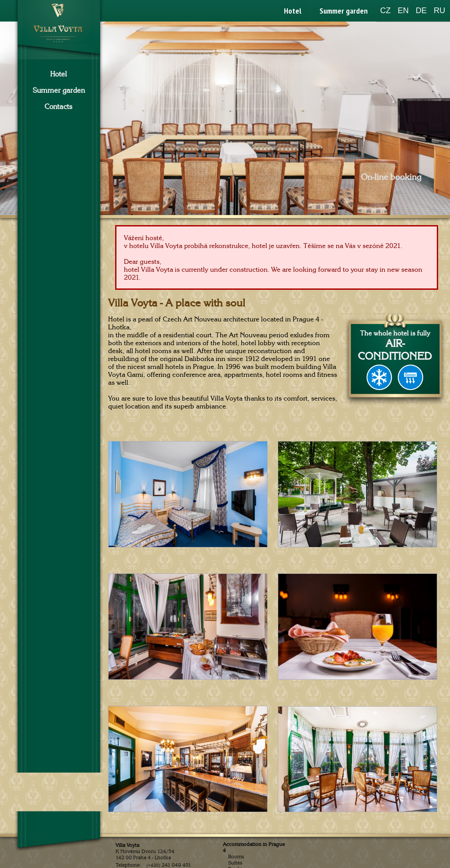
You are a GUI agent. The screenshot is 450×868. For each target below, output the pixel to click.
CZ (385, 11)
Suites (235, 863)
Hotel (293, 11)
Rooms (236, 857)
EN (403, 11)
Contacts (58, 107)
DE (421, 11)
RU (439, 11)
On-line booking (391, 177)
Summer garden (344, 11)
